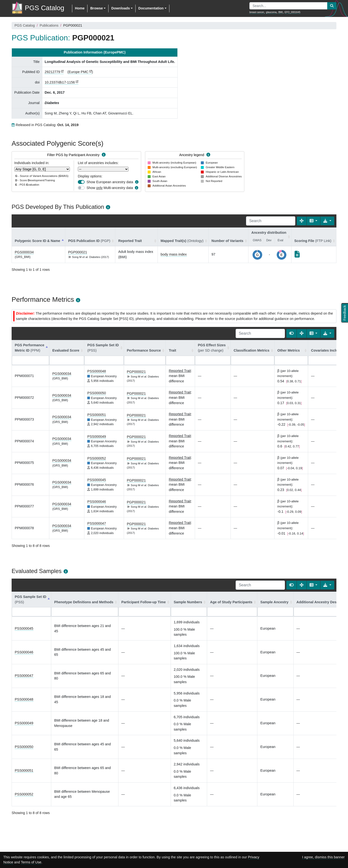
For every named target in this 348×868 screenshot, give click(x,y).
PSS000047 (97, 523)
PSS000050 (97, 393)
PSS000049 (97, 437)
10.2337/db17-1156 (60, 82)
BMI (281, 12)
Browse (96, 8)
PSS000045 (97, 480)
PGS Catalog (25, 25)
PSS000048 (97, 371)
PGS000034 (24, 252)
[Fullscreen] (302, 221)
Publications (49, 25)
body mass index (174, 254)
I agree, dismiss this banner (323, 857)
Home (80, 8)
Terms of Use (31, 862)
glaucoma (271, 12)
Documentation (151, 8)
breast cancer (257, 12)
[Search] (271, 221)
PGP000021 (78, 252)
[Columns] (314, 221)
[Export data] (327, 221)
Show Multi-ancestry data (110, 188)
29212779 (52, 72)
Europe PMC (79, 72)
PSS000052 (97, 458)
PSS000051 (97, 415)
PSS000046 (97, 502)
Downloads (120, 8)
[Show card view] (291, 333)
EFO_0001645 (293, 12)
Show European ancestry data (110, 182)
